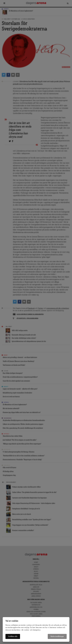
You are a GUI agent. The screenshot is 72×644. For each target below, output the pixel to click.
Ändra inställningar (57, 636)
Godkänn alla (13, 636)
